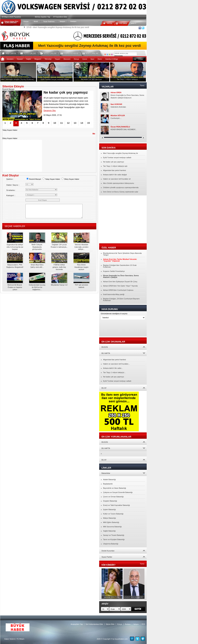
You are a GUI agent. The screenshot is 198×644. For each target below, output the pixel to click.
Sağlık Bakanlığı (109, 531)
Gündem (10, 59)
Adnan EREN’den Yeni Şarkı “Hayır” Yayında (120, 286)
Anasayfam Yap (77, 624)
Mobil (36, 21)
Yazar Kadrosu (49, 21)
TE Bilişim (21, 639)
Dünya (76, 59)
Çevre (85, 59)
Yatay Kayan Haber (51, 179)
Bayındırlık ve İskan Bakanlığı (115, 488)
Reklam (73, 21)
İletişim (62, 21)
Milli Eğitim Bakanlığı (111, 522)
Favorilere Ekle (61, 17)
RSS (143, 624)
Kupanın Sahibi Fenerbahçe (114, 271)
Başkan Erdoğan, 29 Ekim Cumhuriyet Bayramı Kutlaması (121, 300)
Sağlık (29, 59)
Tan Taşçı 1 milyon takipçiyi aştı (115, 166)
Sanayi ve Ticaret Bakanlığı (114, 535)
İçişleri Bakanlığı (109, 509)
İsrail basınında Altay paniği (114, 294)
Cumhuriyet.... (116, 118)
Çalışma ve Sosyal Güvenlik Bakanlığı (118, 492)
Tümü (142, 85)
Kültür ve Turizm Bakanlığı (113, 514)
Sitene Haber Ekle (11, 21)
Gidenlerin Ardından (118, 107)
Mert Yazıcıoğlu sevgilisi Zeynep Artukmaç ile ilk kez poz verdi (58, 27)
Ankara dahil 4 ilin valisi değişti (115, 175)
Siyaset (20, 59)
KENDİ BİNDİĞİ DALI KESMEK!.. (123, 129)
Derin (100, 59)
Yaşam (57, 59)
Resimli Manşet (34, 179)
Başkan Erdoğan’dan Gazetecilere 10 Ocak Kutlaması (120, 266)
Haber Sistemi (10, 639)
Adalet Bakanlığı (109, 480)
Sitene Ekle (110, 624)
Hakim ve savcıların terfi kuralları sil (117, 179)
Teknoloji (48, 59)
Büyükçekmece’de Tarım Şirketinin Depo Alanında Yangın (122, 254)
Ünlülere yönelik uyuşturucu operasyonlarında (121, 187)
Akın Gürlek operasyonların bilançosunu (119, 183)
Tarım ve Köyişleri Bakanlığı (114, 539)
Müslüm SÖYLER (118, 116)
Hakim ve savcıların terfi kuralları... (117, 364)
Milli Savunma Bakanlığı (112, 527)
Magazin (38, 59)
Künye (26, 21)
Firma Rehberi (71, 53)
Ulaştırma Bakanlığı (111, 544)
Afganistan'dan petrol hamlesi (115, 170)
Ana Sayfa (10, 53)
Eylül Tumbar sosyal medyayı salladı (117, 158)
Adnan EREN (116, 93)
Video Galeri (50, 53)
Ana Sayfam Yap (44, 17)
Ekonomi (67, 59)
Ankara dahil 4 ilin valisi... (113, 368)
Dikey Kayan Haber (70, 179)
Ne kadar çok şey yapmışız (114, 162)
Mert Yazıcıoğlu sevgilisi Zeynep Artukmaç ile (121, 153)
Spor (92, 59)
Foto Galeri (30, 53)
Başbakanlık (108, 484)
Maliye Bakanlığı (110, 518)
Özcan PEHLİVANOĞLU (120, 127)
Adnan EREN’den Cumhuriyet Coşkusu (118, 290)
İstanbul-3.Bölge (112, 59)
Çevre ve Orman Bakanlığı (113, 497)
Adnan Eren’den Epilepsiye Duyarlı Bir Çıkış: (120, 282)
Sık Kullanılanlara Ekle (94, 624)
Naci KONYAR (116, 104)
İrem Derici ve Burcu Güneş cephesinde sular (121, 192)
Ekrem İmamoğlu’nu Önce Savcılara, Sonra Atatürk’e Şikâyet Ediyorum (127, 96)
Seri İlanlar (91, 53)
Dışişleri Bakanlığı (110, 501)
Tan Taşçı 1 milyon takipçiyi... (114, 372)
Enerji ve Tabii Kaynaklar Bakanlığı (117, 505)
